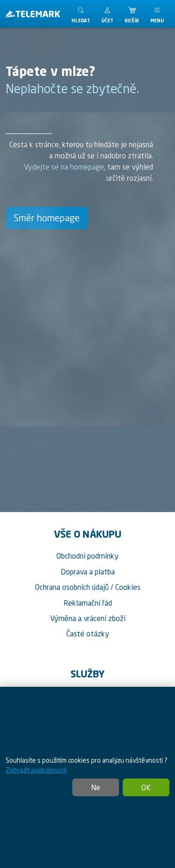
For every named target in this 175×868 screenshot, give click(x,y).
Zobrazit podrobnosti (36, 770)
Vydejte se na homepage (64, 167)
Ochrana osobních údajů (72, 587)
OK (146, 787)
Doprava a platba (88, 572)
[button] (107, 14)
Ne (96, 787)
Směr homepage (47, 218)
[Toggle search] (81, 14)
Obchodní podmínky (87, 556)
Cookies (128, 587)
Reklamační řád (88, 603)
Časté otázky (88, 634)
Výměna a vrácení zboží (88, 618)
